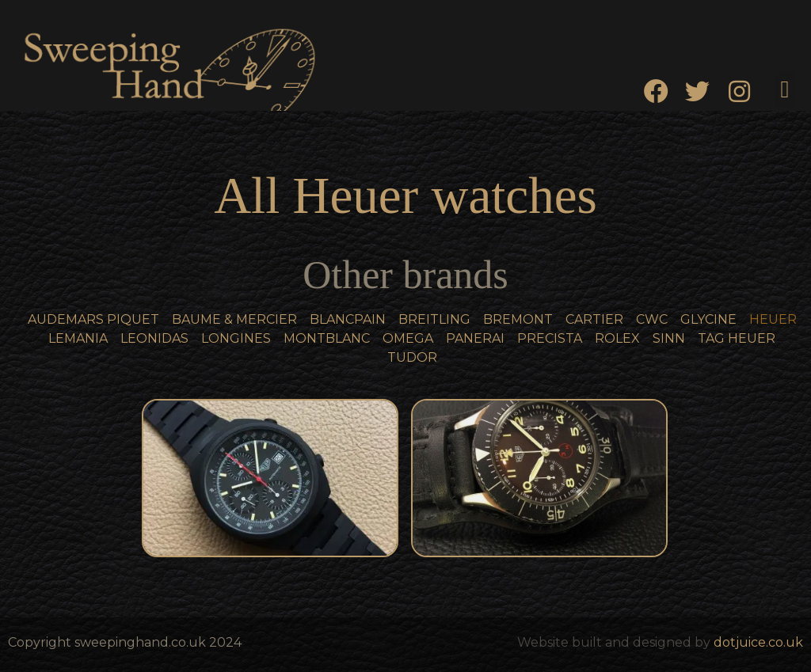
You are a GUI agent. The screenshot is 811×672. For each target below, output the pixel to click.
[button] (785, 89)
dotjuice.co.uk (758, 642)
